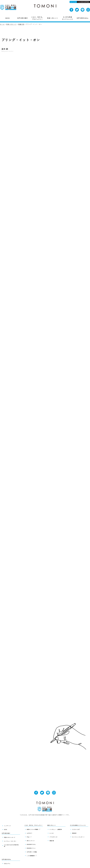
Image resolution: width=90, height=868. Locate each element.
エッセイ (51, 833)
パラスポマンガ (53, 836)
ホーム (2, 24)
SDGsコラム (7, 859)
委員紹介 (74, 833)
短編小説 (21, 24)
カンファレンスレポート (78, 836)
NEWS (5, 829)
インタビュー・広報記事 (55, 829)
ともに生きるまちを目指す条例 (12, 843)
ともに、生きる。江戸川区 (8, 7)
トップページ (7, 826)
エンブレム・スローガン (10, 839)
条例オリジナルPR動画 (32, 829)
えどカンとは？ (76, 829)
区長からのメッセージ (9, 836)
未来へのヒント (11, 24)
